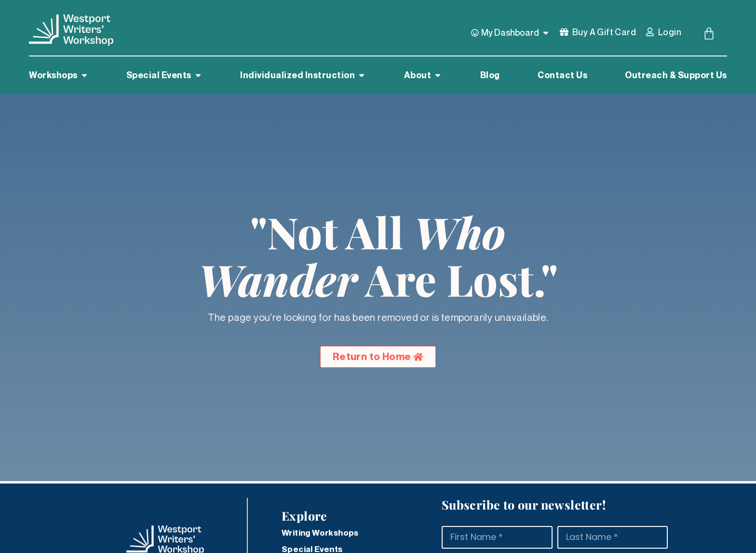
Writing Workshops (320, 533)
